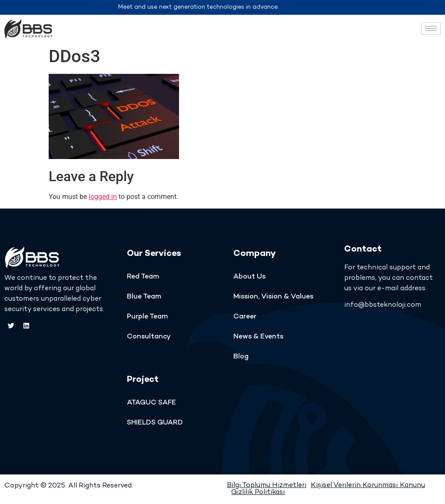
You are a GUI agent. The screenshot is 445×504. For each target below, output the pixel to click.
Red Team (143, 277)
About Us (249, 277)
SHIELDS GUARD (155, 423)
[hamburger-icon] (431, 28)
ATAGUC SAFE (151, 403)
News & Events (258, 337)
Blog (241, 357)
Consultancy (149, 337)
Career (245, 317)
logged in (103, 197)
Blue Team (144, 297)
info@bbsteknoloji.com (383, 305)
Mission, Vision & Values (273, 297)
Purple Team (147, 317)
